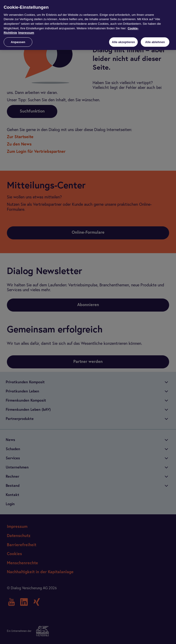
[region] (88, 25)
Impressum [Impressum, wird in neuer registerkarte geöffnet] (26, 33)
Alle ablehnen (155, 42)
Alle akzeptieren (123, 42)
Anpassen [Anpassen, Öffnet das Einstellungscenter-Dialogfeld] (18, 42)
